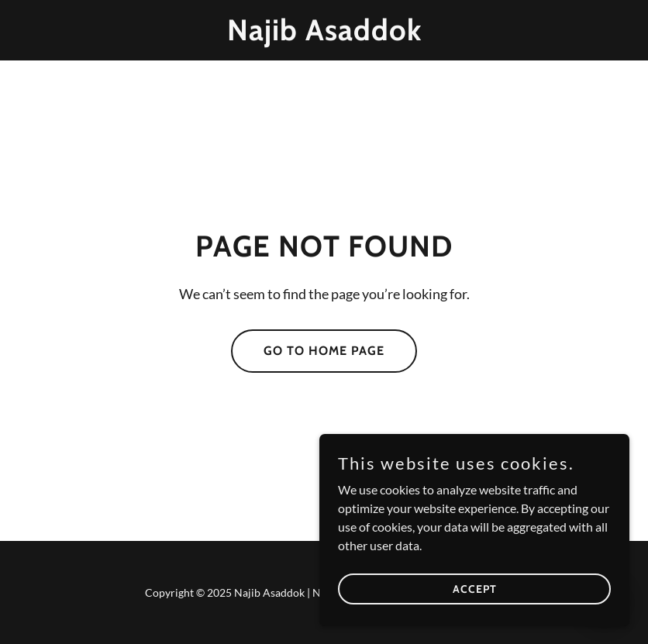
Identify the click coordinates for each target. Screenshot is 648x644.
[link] (324, 35)
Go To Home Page (324, 351)
